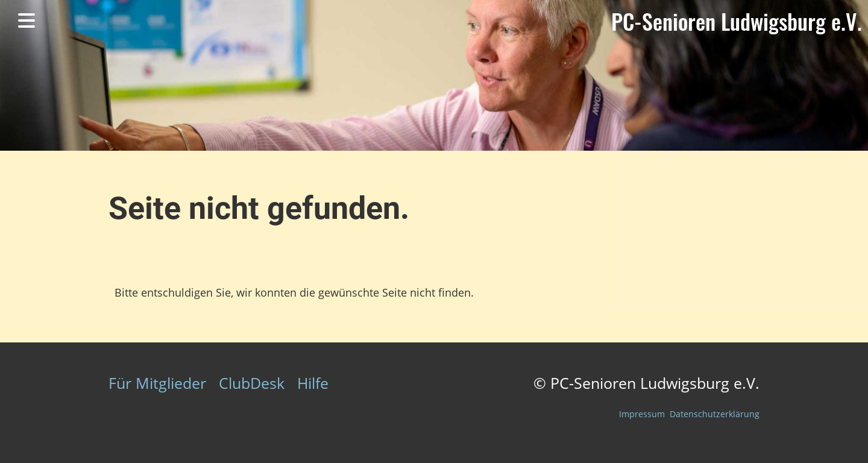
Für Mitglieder (157, 383)
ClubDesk (252, 383)
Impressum (642, 414)
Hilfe (313, 383)
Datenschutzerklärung (715, 414)
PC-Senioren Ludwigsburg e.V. (737, 21)
